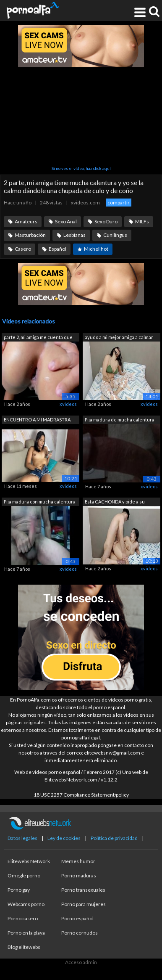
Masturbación (30, 235)
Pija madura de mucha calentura (120, 420)
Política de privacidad (114, 838)
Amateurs (26, 221)
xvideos (68, 404)
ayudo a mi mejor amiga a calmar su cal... (119, 338)
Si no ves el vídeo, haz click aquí (81, 168)
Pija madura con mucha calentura (40, 502)
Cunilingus (115, 235)
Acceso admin (81, 962)
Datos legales (22, 838)
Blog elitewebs (24, 947)
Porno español (77, 918)
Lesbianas (74, 235)
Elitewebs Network (29, 861)
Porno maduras (79, 875)
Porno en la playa (26, 933)
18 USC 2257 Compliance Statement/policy (81, 795)
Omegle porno (24, 875)
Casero (23, 249)
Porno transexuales (83, 890)
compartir (119, 203)
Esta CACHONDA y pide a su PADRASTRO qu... (115, 502)
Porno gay (19, 890)
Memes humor (78, 861)
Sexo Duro (106, 221)
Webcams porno (26, 904)
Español (57, 249)
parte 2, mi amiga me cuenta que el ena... (38, 338)
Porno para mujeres (84, 904)
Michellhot (96, 249)
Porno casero (23, 918)
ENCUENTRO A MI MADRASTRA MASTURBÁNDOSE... (37, 420)
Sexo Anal (66, 221)
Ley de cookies (64, 838)
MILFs (142, 221)
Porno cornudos (80, 933)
